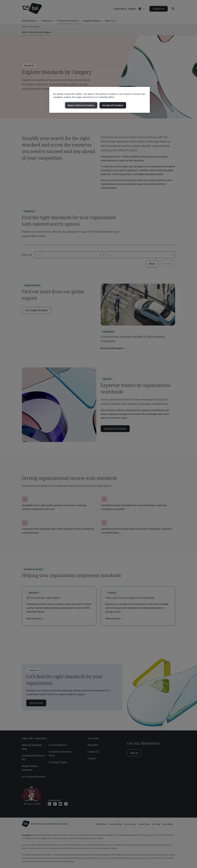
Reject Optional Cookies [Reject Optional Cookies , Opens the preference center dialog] (81, 105)
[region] (100, 100)
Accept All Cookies (113, 105)
